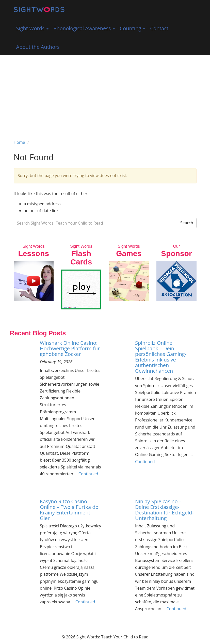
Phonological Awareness (84, 28)
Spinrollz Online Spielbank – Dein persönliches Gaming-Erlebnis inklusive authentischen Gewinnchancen (161, 357)
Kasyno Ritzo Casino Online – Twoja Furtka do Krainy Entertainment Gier (69, 510)
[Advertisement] (105, 93)
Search (187, 223)
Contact (159, 28)
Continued (88, 474)
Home (19, 142)
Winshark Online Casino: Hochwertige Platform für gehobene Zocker (70, 348)
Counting (133, 28)
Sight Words (32, 28)
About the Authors (38, 47)
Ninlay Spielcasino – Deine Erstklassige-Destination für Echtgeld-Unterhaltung (164, 510)
